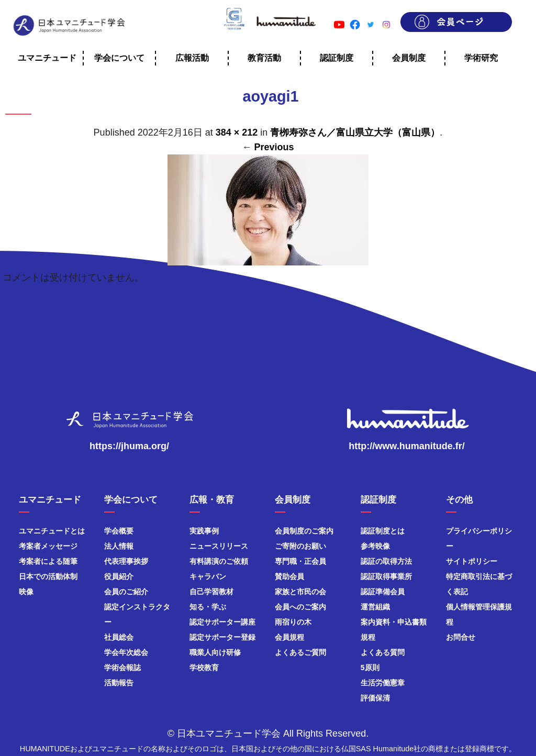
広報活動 (192, 58)
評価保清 (375, 698)
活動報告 (119, 683)
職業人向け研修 (215, 652)
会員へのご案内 (300, 607)
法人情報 (119, 546)
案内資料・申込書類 (394, 622)
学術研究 (481, 58)
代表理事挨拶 (126, 561)
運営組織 (375, 607)
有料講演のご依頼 (219, 561)
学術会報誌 (122, 668)
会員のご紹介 (126, 592)
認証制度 (337, 58)
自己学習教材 (211, 592)
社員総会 (119, 637)
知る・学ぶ (208, 607)
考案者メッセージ (48, 546)
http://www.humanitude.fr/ (406, 446)
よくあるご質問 (300, 652)
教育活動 (264, 58)
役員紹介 (119, 576)
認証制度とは (383, 531)
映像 (26, 592)
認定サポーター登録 (222, 637)
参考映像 (375, 546)
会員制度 (409, 58)
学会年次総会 (126, 652)
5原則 (370, 668)
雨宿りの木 (293, 622)
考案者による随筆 (48, 561)
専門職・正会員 (300, 561)
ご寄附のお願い (300, 546)
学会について (119, 58)
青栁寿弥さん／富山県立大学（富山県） (355, 132)
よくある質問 (383, 652)
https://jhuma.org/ (129, 446)
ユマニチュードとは (52, 531)
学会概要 (119, 531)
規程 (368, 637)
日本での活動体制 (48, 576)
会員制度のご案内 (304, 531)
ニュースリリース (219, 546)
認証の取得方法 (386, 561)
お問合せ (461, 637)
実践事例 (204, 531)
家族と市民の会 (300, 592)
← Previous (268, 147)
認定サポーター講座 (222, 622)
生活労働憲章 (383, 683)
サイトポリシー (472, 561)
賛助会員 (289, 576)
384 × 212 (237, 132)
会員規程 (289, 637)
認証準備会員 (383, 592)
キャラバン (208, 576)
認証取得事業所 (386, 576)
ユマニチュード (47, 58)
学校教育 (204, 668)
